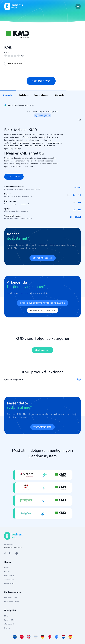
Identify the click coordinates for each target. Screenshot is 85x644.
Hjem (9, 105)
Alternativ (59, 95)
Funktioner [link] (24, 95)
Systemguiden (9, 620)
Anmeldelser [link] (8, 95)
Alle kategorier (10, 624)
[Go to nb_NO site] (29, 637)
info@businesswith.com (13, 547)
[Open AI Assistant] (17, 553)
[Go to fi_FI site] (36, 637)
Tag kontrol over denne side (43, 310)
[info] (22, 56)
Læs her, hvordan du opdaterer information (43, 303)
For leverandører (10, 598)
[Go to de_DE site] (43, 637)
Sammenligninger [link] (42, 95)
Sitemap (7, 628)
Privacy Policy (9, 575)
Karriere (7, 571)
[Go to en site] (56, 637)
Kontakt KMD (14, 177)
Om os (7, 567)
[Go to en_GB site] (50, 637)
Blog (6, 616)
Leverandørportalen (12, 602)
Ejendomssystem (21, 105)
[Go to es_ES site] (70, 637)
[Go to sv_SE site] (15, 637)
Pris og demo (41, 81)
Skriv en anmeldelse (15, 63)
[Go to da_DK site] (22, 637)
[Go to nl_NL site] (63, 637)
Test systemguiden (43, 427)
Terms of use (9, 579)
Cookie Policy (9, 583)
